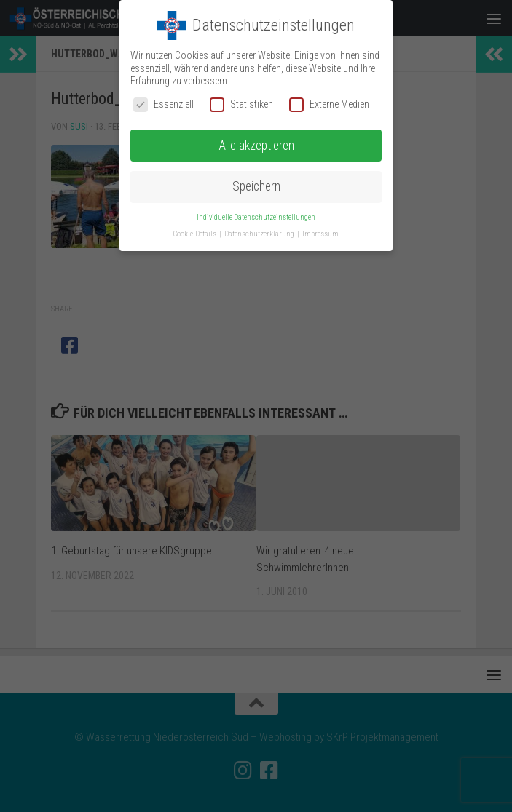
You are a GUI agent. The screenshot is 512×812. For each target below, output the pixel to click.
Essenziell (164, 104)
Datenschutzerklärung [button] (260, 234)
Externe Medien (329, 104)
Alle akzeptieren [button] (256, 145)
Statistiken (241, 104)
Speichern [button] (256, 186)
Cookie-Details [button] (196, 234)
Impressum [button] (320, 234)
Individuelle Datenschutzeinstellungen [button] (256, 217)
